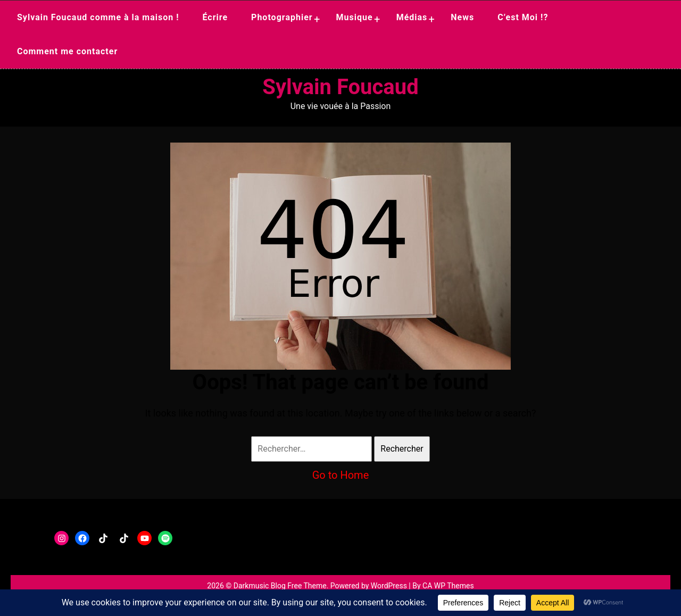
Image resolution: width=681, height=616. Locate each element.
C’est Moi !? (523, 17)
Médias (412, 17)
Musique (355, 17)
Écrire (215, 17)
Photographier (282, 17)
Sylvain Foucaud (340, 87)
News (462, 17)
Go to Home (341, 475)
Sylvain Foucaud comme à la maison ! (98, 17)
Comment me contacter (67, 51)
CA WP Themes (448, 586)
